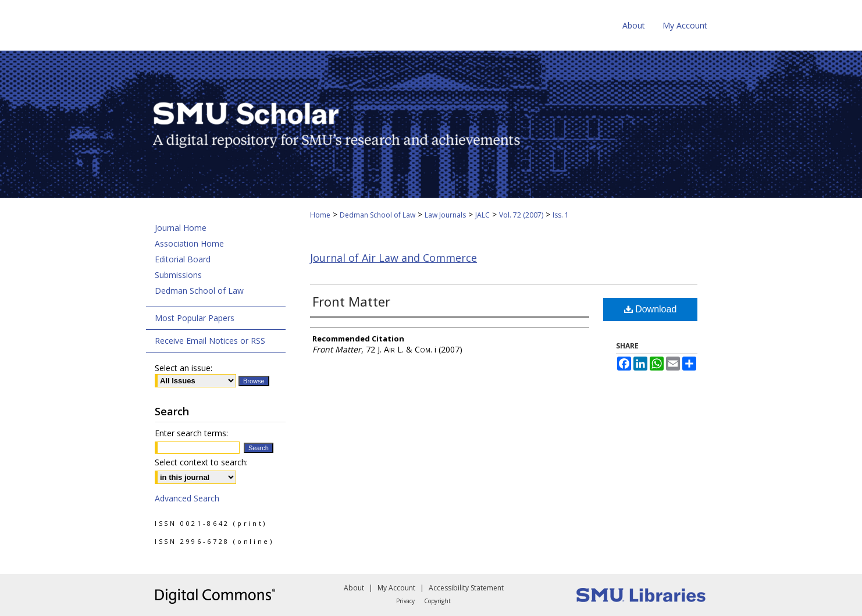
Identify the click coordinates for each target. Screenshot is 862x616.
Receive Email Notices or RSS (210, 341)
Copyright (437, 601)
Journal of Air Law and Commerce (393, 258)
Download (651, 309)
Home (320, 215)
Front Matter (351, 301)
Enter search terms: (191, 433)
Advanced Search (187, 498)
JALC (482, 215)
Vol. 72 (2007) (521, 215)
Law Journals (445, 215)
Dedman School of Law (377, 215)
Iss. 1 (561, 215)
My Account (396, 588)
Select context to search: (201, 462)
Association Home (189, 243)
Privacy (405, 601)
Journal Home (181, 228)
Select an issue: (184, 368)
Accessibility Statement (466, 588)
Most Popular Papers (195, 318)
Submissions (178, 275)
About (354, 588)
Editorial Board (183, 259)
